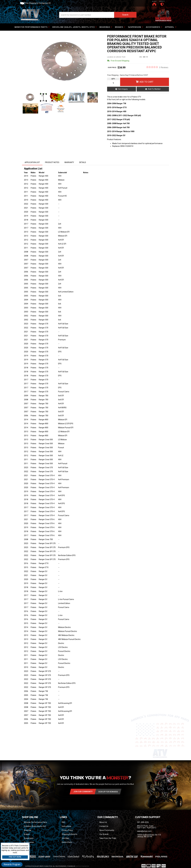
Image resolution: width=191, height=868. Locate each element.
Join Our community (83, 792)
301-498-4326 (143, 822)
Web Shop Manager (82, 863)
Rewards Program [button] (12, 864)
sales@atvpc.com (144, 831)
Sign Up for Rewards (108, 792)
